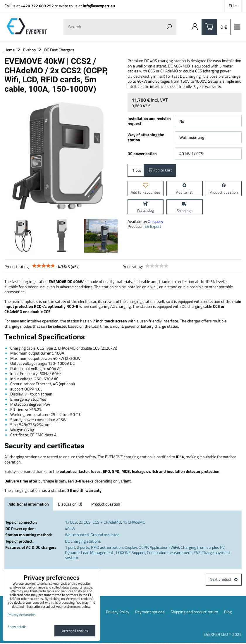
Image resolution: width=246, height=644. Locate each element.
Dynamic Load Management (90, 552)
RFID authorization (107, 547)
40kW (70, 528)
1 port (70, 547)
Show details (17, 627)
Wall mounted (77, 535)
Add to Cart (161, 171)
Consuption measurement (169, 552)
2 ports (83, 547)
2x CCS (85, 522)
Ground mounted (105, 535)
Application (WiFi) (164, 547)
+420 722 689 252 (37, 6)
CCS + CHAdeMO (107, 522)
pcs (136, 171)
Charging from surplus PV (203, 547)
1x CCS (71, 522)
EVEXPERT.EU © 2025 (223, 635)
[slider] (44, 266)
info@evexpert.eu (99, 6)
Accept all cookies (75, 631)
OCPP (143, 547)
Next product (223, 580)
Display (131, 547)
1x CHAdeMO (134, 522)
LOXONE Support (131, 552)
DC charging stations (83, 541)
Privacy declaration (21, 615)
